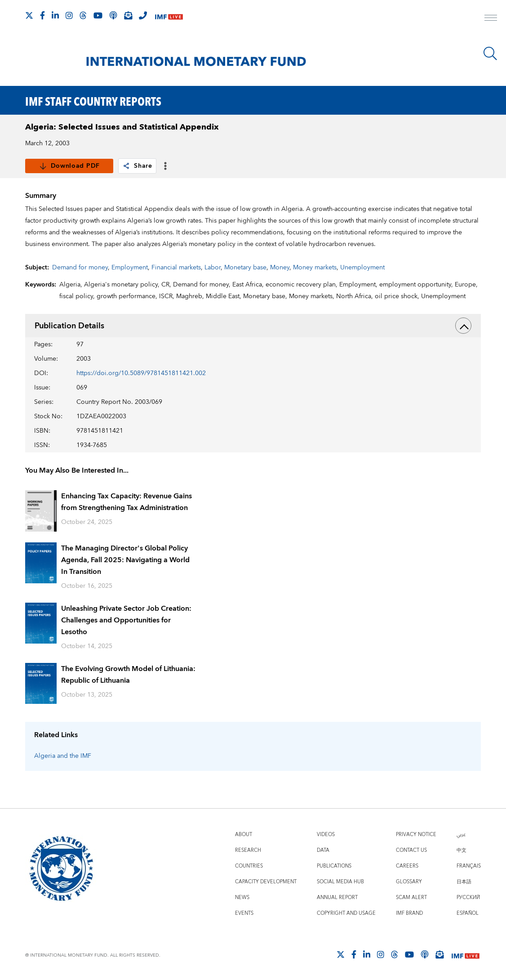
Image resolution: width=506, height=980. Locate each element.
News (242, 897)
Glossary (409, 882)
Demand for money (80, 268)
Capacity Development (266, 882)
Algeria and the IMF (63, 756)
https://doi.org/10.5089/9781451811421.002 (141, 373)
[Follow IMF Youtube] (98, 15)
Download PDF (69, 166)
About (244, 835)
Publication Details (253, 326)
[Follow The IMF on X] (29, 15)
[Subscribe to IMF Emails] (128, 15)
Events (244, 913)
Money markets (315, 268)
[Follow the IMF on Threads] (83, 15)
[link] (126, 166)
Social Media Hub (340, 882)
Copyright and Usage (346, 913)
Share (137, 166)
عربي (461, 835)
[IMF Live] (169, 16)
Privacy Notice (416, 835)
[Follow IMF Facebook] (42, 15)
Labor (213, 268)
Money (280, 268)
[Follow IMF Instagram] (69, 15)
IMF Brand (409, 913)
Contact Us (411, 850)
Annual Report (337, 897)
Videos (326, 835)
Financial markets (176, 268)
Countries (249, 866)
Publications (334, 866)
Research (248, 850)
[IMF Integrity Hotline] (143, 15)
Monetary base (245, 268)
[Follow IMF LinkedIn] (55, 15)
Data (323, 850)
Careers (407, 866)
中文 (462, 850)
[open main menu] (491, 19)
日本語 (464, 882)
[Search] (490, 54)
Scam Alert (411, 897)
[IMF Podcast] (113, 15)
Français (469, 866)
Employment (130, 268)
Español (468, 913)
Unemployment (362, 268)
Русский (468, 897)
